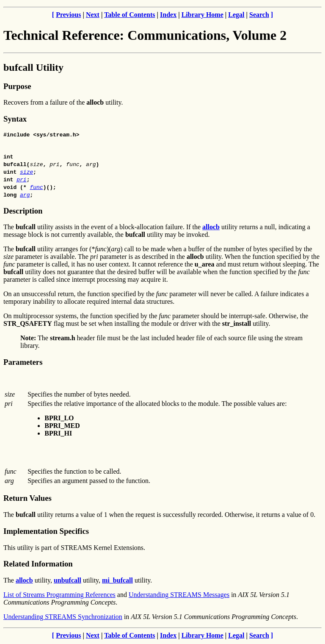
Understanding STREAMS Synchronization (63, 618)
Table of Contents (129, 15)
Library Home (202, 15)
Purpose (17, 86)
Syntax (15, 119)
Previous (68, 15)
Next (93, 15)
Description (23, 212)
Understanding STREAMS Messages (179, 596)
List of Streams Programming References (59, 596)
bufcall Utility (33, 67)
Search (259, 15)
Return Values (28, 499)
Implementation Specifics (46, 532)
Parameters (23, 363)
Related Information (38, 565)
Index (168, 15)
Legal (236, 15)
